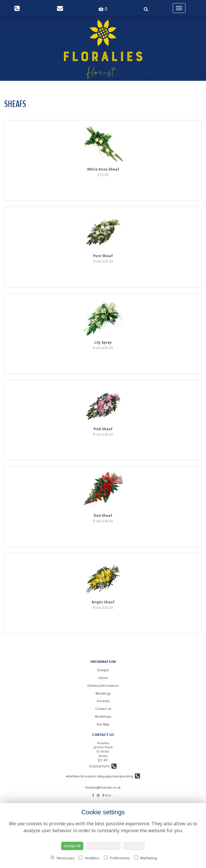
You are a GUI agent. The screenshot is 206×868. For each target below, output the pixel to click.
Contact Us (103, 709)
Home (103, 678)
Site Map (103, 724)
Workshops (103, 717)
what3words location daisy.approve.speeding (103, 776)
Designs (103, 670)
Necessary (62, 858)
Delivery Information (103, 686)
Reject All (134, 846)
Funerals (103, 701)
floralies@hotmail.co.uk (103, 787)
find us (109, 795)
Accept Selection (103, 846)
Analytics (89, 858)
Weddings (103, 693)
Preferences (117, 858)
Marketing (146, 858)
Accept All (72, 846)
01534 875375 (103, 766)
